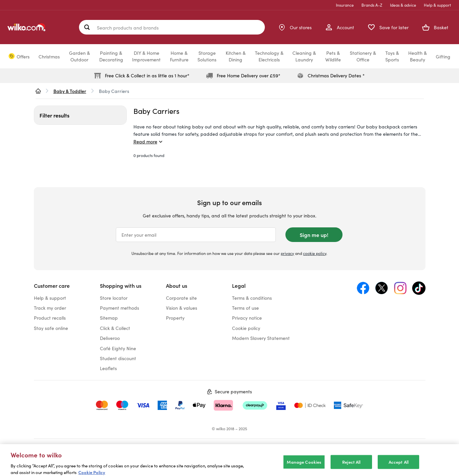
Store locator (114, 298)
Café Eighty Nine (118, 348)
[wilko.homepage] (38, 91)
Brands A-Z (372, 5)
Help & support (437, 5)
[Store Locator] (295, 27)
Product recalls (50, 318)
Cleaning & (304, 56)
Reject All (351, 468)
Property (175, 318)
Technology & (269, 56)
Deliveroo (110, 338)
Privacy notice (247, 318)
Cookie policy (246, 328)
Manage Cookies (304, 468)
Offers (23, 56)
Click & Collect (115, 328)
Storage (207, 56)
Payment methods (119, 308)
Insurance (345, 5)
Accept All (399, 468)
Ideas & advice (403, 5)
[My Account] (340, 27)
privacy (287, 253)
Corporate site (181, 298)
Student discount (118, 358)
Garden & (79, 56)
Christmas (49, 56)
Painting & (111, 56)
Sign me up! (314, 235)
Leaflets (108, 368)
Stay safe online (51, 328)
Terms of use (245, 308)
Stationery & (363, 56)
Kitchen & (236, 56)
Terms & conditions (252, 298)
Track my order (50, 308)
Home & (179, 56)
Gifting (443, 56)
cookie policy (315, 253)
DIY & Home (146, 56)
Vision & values (182, 308)
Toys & (392, 56)
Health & (418, 56)
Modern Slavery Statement (261, 338)
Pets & (333, 56)
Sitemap (109, 318)
